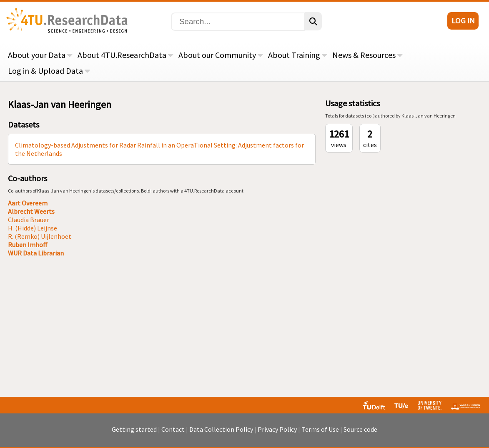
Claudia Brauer (29, 220)
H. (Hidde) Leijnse (33, 228)
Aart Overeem (28, 203)
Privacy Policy (277, 429)
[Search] (238, 22)
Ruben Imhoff (28, 245)
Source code (360, 429)
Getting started (134, 429)
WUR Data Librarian (36, 253)
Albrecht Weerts (31, 211)
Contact (173, 429)
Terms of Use (320, 429)
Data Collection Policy (221, 429)
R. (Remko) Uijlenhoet (40, 236)
